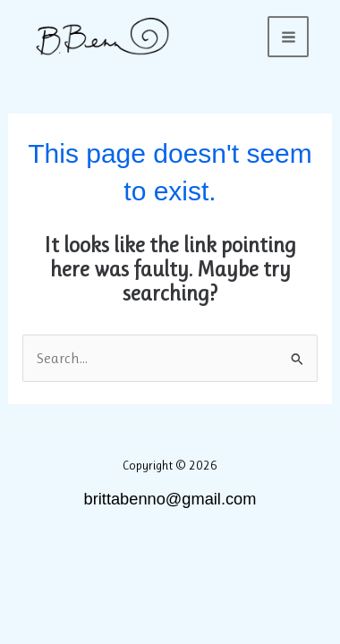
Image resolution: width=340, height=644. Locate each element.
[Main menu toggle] (288, 37)
